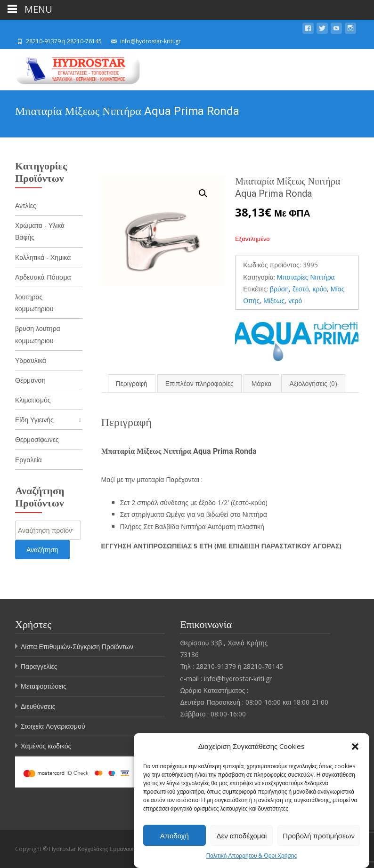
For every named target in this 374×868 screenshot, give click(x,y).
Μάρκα (262, 383)
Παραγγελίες (39, 666)
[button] (355, 747)
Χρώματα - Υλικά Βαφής (40, 231)
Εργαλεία (28, 460)
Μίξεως (274, 301)
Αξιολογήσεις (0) (313, 383)
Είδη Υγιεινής (34, 420)
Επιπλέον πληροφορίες (199, 383)
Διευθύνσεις (38, 706)
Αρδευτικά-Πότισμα (43, 277)
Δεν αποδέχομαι (242, 836)
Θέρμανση (30, 380)
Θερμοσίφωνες (37, 439)
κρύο (319, 289)
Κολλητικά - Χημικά (43, 257)
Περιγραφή (132, 383)
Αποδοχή (175, 836)
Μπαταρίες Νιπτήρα (306, 277)
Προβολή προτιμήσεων (319, 836)
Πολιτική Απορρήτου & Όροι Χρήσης (252, 857)
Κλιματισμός (33, 400)
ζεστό (301, 289)
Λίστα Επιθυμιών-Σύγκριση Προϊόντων (77, 647)
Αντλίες (26, 205)
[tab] (132, 383)
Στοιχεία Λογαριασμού (53, 726)
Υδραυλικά (31, 360)
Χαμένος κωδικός (46, 746)
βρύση (279, 289)
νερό (295, 301)
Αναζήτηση (42, 550)
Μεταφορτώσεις (44, 686)
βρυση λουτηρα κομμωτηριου (38, 334)
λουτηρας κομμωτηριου (34, 303)
